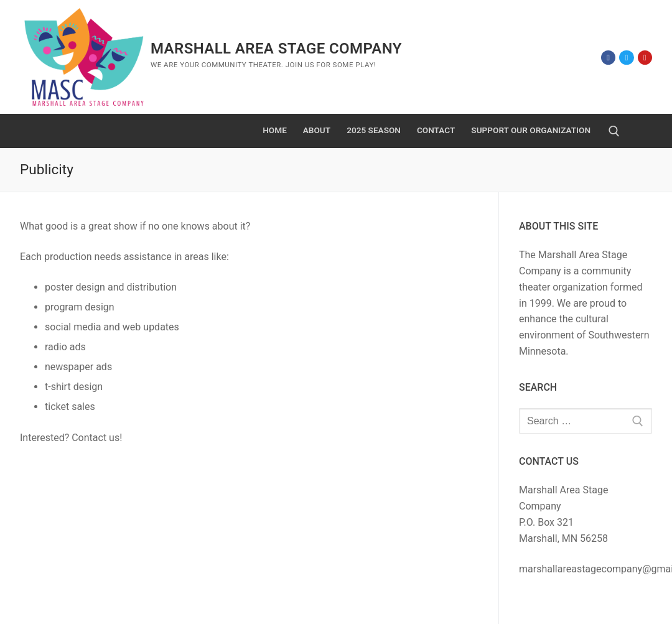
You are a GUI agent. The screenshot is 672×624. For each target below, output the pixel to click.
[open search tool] (614, 131)
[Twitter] (626, 58)
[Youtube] (645, 58)
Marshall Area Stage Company (276, 49)
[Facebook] (608, 58)
